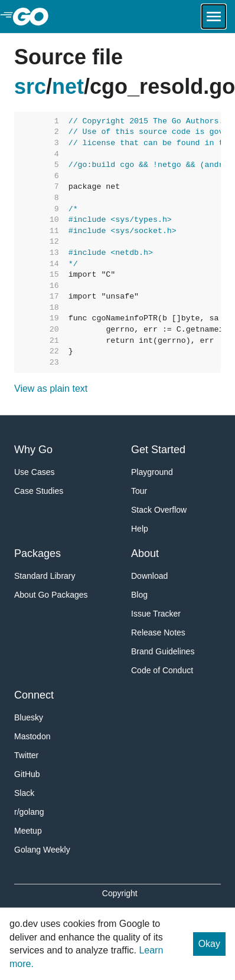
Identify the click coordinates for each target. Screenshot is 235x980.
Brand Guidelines (163, 651)
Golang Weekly (42, 850)
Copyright (120, 893)
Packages (37, 553)
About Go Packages (51, 595)
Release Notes (158, 632)
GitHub (27, 774)
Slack (24, 793)
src (30, 86)
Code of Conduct (162, 670)
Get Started (158, 450)
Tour (139, 491)
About (145, 553)
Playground (152, 472)
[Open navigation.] (214, 17)
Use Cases (34, 472)
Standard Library (45, 576)
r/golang (29, 812)
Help (140, 529)
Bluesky (29, 717)
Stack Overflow (159, 510)
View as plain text (51, 389)
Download (149, 576)
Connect (34, 695)
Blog (139, 595)
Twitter (26, 755)
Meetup (28, 831)
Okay (209, 944)
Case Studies (39, 491)
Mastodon (32, 736)
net (68, 86)
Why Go (33, 450)
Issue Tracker (156, 614)
